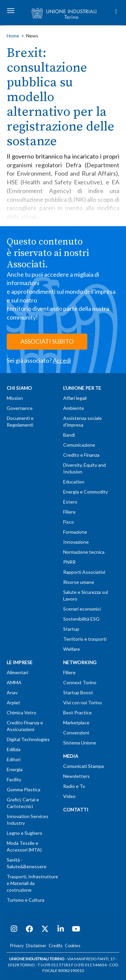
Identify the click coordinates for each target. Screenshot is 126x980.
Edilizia (14, 749)
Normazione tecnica (84, 552)
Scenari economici (82, 609)
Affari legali (75, 398)
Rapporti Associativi (84, 572)
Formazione (75, 532)
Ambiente (74, 408)
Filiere (69, 512)
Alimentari (17, 672)
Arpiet (13, 702)
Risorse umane (79, 582)
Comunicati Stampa (83, 766)
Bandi (69, 435)
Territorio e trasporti (85, 639)
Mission (15, 398)
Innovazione (76, 542)
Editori (14, 759)
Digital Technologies (28, 739)
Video (69, 796)
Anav (12, 692)
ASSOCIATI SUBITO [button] (47, 341)
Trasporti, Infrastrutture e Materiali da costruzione (32, 883)
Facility (14, 779)
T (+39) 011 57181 (54, 965)
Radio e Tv (74, 786)
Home (13, 36)
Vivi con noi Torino (82, 702)
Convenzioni (76, 733)
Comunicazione (79, 445)
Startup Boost (78, 692)
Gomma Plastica (24, 789)
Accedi (62, 360)
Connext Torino (80, 682)
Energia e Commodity (86, 492)
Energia (15, 769)
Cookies (73, 946)
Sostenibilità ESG (81, 619)
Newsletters (76, 776)
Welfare (72, 649)
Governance (20, 408)
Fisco (69, 522)
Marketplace (76, 723)
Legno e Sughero (25, 833)
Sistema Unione (80, 743)
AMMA (14, 682)
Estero (70, 502)
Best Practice (77, 712)
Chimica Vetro (22, 712)
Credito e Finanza (81, 455)
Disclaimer (36, 946)
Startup (71, 629)
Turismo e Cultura (26, 900)
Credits (56, 946)
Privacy (17, 946)
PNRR (69, 562)
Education (74, 482)
